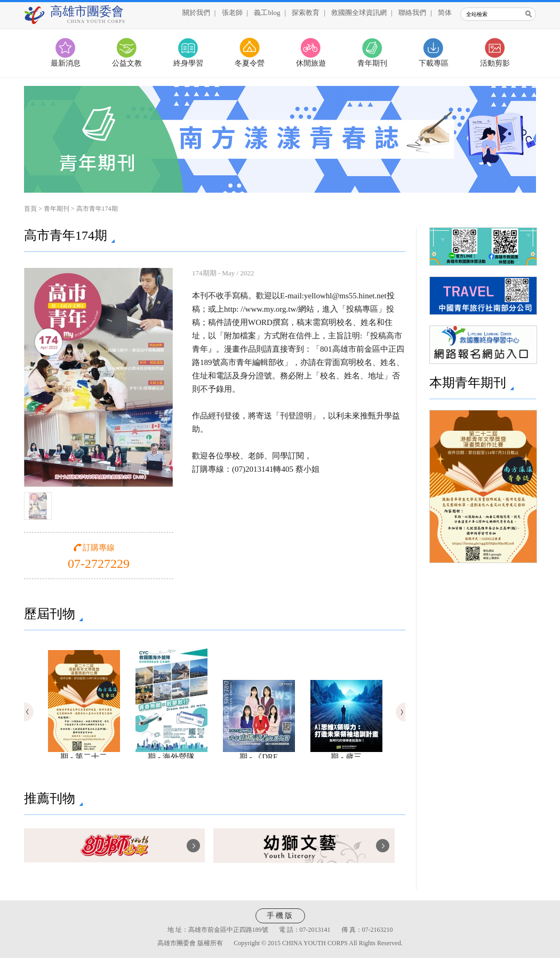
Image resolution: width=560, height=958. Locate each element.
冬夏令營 (250, 63)
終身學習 (188, 63)
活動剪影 (495, 63)
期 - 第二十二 (84, 753)
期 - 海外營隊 (171, 753)
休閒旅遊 (311, 63)
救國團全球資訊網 (359, 13)
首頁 (30, 209)
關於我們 (196, 13)
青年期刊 (372, 63)
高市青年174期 (97, 209)
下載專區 (434, 63)
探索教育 (306, 13)
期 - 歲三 (346, 753)
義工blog (267, 13)
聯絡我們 (412, 13)
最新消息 (66, 63)
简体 (445, 13)
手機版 (280, 916)
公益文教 (127, 63)
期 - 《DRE (259, 753)
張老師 (232, 13)
